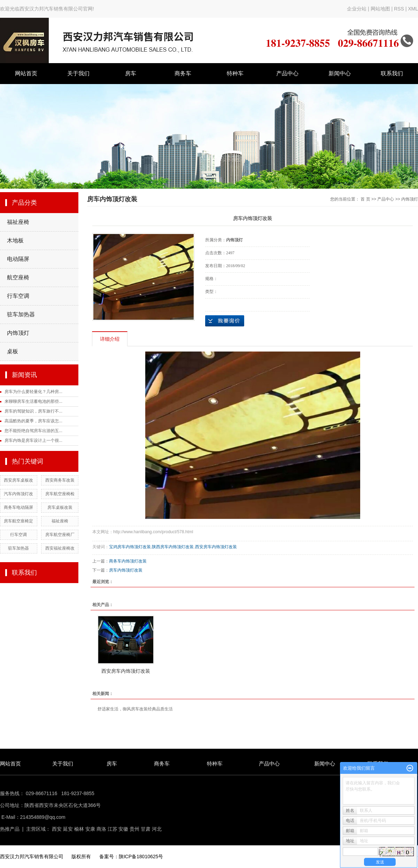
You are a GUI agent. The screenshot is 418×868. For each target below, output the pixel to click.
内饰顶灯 (18, 333)
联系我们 (392, 73)
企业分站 (357, 9)
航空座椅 (18, 277)
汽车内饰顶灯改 (18, 494)
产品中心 (287, 73)
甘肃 (146, 829)
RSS (399, 9)
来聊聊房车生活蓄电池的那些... (33, 401)
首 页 (365, 199)
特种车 (235, 73)
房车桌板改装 (60, 507)
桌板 (13, 351)
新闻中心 (340, 73)
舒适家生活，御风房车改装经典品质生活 (135, 709)
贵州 (134, 829)
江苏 (113, 829)
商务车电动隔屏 (18, 507)
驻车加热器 (21, 314)
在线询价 (225, 321)
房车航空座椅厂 (60, 535)
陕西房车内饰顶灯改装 (173, 547)
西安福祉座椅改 (60, 548)
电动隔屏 (18, 259)
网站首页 (26, 73)
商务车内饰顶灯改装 (128, 561)
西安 (57, 829)
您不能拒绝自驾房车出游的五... (33, 431)
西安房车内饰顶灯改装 (216, 547)
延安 (68, 829)
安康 (90, 829)
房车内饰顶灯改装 (126, 570)
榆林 (79, 829)
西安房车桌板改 (18, 480)
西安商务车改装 (60, 480)
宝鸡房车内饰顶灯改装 (130, 547)
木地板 (15, 240)
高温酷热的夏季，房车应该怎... (33, 421)
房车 (131, 73)
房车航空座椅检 (60, 494)
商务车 (183, 73)
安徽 (123, 829)
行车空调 (18, 296)
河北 (157, 829)
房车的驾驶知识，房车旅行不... (33, 411)
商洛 (101, 829)
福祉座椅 (18, 222)
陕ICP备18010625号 (141, 856)
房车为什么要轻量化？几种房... (33, 392)
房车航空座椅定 (18, 521)
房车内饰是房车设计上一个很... (33, 440)
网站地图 (381, 9)
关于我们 (78, 73)
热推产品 (10, 829)
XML (413, 9)
